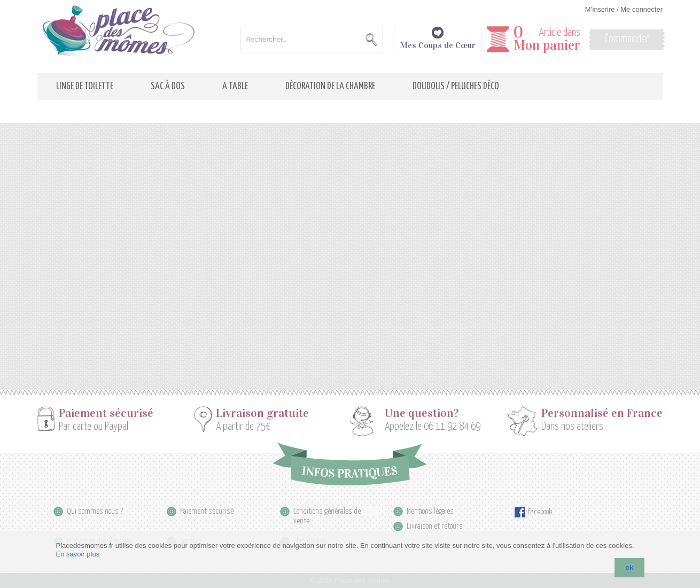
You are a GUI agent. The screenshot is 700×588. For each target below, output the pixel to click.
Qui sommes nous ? (95, 511)
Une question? (422, 413)
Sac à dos (168, 87)
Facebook (540, 512)
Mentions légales (430, 511)
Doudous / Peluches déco (456, 87)
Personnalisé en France (602, 413)
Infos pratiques (350, 464)
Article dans (547, 39)
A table (235, 87)
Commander (627, 39)
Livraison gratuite (262, 413)
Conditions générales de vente (327, 512)
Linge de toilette (85, 87)
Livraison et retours (435, 526)
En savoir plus (78, 554)
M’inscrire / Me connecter (624, 9)
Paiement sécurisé (106, 413)
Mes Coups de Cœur (438, 41)
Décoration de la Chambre (330, 87)
